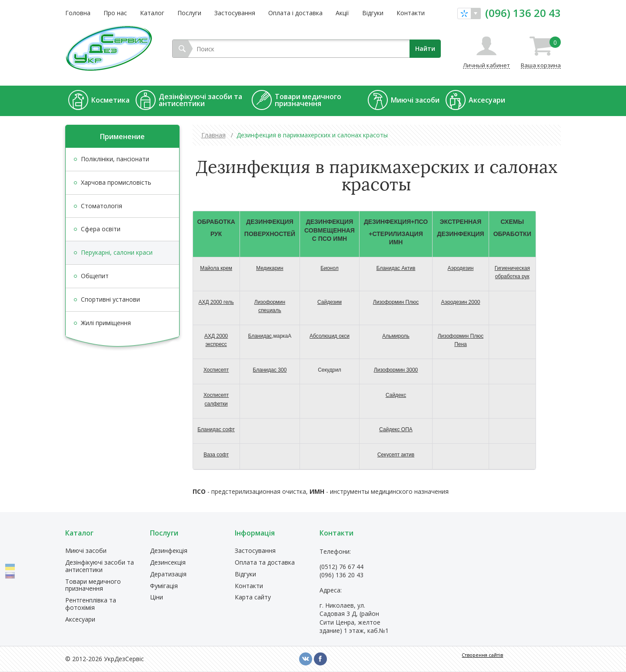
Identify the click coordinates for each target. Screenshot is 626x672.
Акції (342, 13)
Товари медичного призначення (93, 586)
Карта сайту (253, 597)
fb (320, 659)
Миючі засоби (86, 551)
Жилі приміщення (106, 323)
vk (306, 659)
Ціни (156, 597)
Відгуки (373, 13)
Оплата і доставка (295, 13)
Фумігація (164, 586)
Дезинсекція (168, 563)
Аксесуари (80, 620)
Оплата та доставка (265, 563)
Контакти (411, 13)
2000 (461, 302)
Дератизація (168, 574)
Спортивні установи (110, 299)
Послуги (189, 13)
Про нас (115, 13)
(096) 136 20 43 (523, 13)
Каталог (152, 13)
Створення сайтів (482, 655)
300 (270, 370)
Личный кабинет (486, 65)
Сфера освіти (101, 229)
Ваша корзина (541, 53)
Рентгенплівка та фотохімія (91, 604)
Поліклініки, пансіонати (115, 159)
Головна (78, 13)
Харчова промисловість (116, 182)
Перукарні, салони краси (117, 252)
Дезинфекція (169, 551)
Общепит (95, 276)
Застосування (235, 13)
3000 (396, 370)
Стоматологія (102, 206)
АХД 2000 (216, 302)
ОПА (396, 429)
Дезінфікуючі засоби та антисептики (100, 566)
